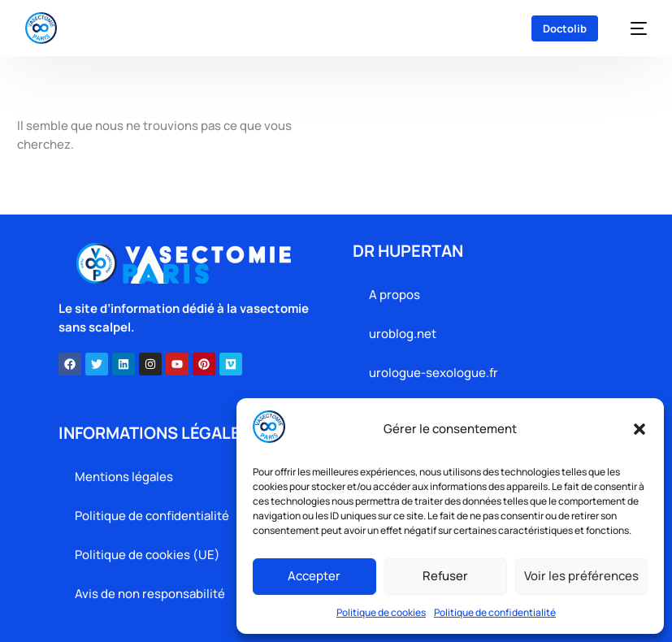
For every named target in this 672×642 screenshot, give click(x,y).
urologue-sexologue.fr (434, 373)
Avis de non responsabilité (150, 594)
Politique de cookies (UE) (147, 555)
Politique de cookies (381, 612)
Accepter (314, 576)
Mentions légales (124, 477)
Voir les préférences (581, 576)
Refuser (445, 576)
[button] (639, 429)
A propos (395, 295)
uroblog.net (403, 334)
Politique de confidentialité (495, 612)
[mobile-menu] (631, 28)
